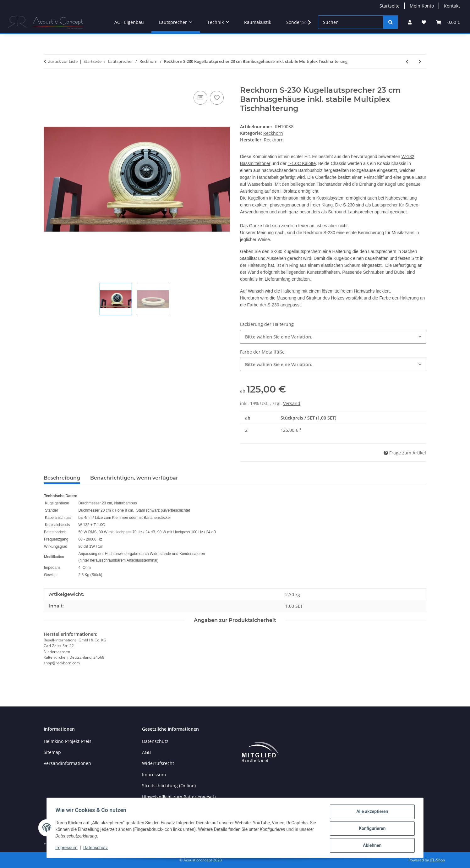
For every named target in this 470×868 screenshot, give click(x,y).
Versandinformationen (67, 763)
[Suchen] (351, 22)
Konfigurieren (371, 829)
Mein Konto (422, 6)
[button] (410, 22)
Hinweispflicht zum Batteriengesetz (179, 797)
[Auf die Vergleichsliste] (200, 98)
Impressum (68, 849)
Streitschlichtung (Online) (169, 786)
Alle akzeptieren (371, 813)
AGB (146, 752)
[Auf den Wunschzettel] (217, 98)
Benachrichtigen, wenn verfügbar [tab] (134, 478)
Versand (292, 403)
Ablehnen (371, 846)
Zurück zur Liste (63, 61)
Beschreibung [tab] (62, 478)
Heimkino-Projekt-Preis (68, 741)
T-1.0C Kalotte (302, 163)
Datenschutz (97, 849)
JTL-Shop (437, 860)
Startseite (390, 6)
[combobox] (333, 337)
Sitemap (52, 752)
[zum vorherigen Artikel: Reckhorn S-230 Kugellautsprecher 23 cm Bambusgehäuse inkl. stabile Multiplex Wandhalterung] (407, 61)
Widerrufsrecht (158, 763)
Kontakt (452, 6)
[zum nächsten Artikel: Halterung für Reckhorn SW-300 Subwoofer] (420, 61)
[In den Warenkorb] (49, 82)
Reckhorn (273, 133)
